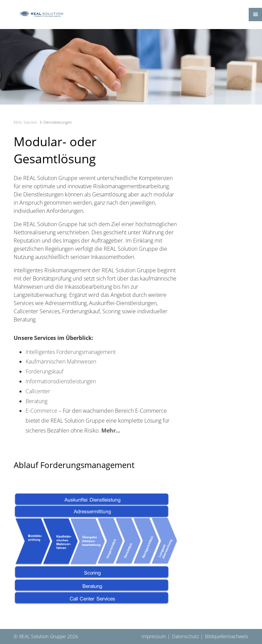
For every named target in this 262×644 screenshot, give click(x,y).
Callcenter (38, 391)
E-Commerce (41, 411)
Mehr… (111, 430)
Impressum (154, 636)
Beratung (37, 401)
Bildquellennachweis (227, 636)
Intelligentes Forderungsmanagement (71, 352)
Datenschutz (185, 636)
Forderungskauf (45, 371)
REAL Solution (25, 122)
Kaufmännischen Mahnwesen (61, 361)
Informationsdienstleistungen (61, 381)
